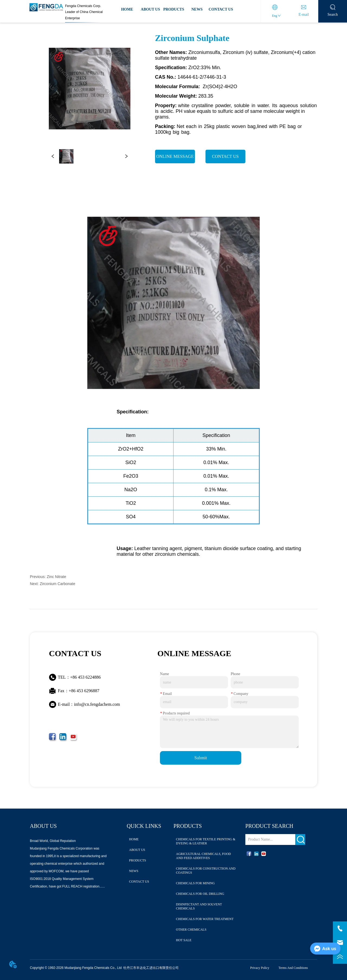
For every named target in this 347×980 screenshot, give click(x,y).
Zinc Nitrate (56, 577)
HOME (127, 9)
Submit (201, 758)
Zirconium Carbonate (58, 584)
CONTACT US (221, 9)
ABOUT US (150, 9)
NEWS (197, 9)
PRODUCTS (174, 9)
